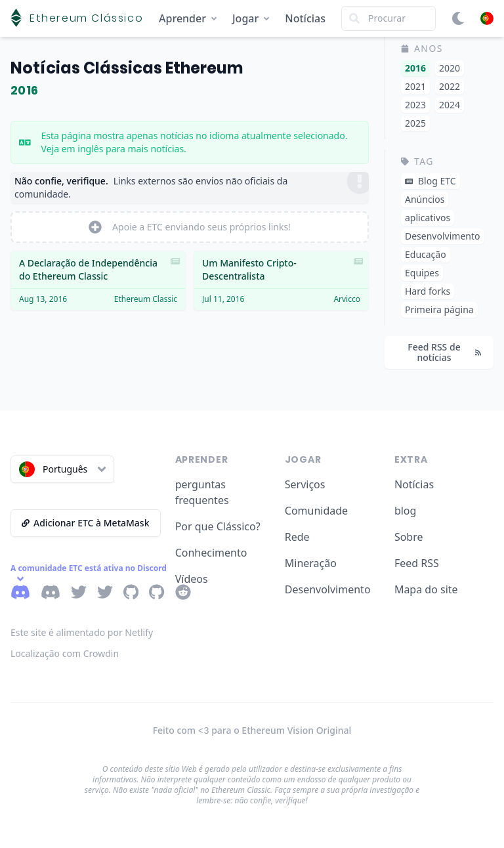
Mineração (311, 563)
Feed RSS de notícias (444, 352)
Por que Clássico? (218, 526)
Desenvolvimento (328, 589)
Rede (297, 537)
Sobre (409, 537)
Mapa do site (426, 589)
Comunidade (316, 511)
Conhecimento (211, 553)
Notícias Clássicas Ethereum (127, 68)
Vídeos (192, 579)
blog (406, 511)
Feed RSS (417, 563)
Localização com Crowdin (65, 653)
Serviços (305, 484)
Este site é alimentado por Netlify (82, 632)
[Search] (388, 18)
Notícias (305, 18)
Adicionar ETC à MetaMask (86, 523)
